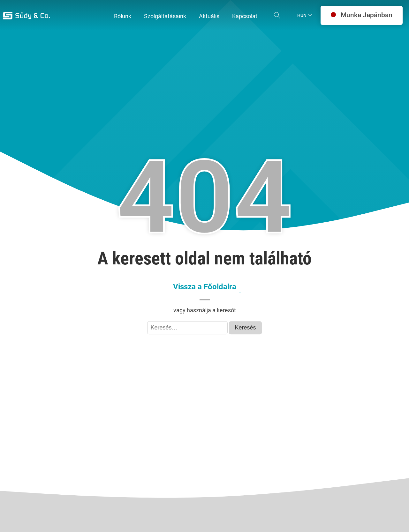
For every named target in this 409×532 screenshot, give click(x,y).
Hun (302, 15)
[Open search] (277, 15)
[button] (123, 16)
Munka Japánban (362, 15)
